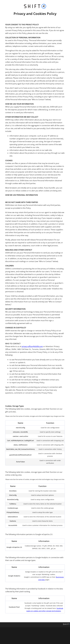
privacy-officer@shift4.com (32, 346)
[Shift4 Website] (67, 625)
